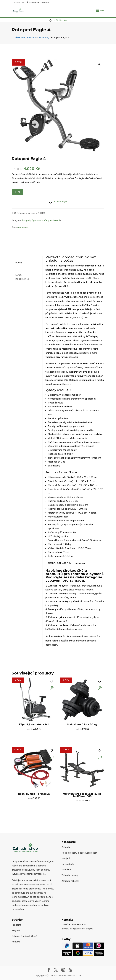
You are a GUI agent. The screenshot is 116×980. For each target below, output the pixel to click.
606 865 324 (19, 2)
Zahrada (66, 847)
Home (20, 38)
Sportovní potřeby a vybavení (46, 220)
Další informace (22, 277)
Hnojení (66, 858)
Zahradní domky (70, 875)
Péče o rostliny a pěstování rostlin (79, 853)
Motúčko (66, 870)
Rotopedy (26, 220)
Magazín (16, 930)
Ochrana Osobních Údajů (24, 936)
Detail (17, 192)
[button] (99, 64)
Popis (19, 263)
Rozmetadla (68, 864)
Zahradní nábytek (70, 881)
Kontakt (16, 942)
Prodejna (16, 925)
